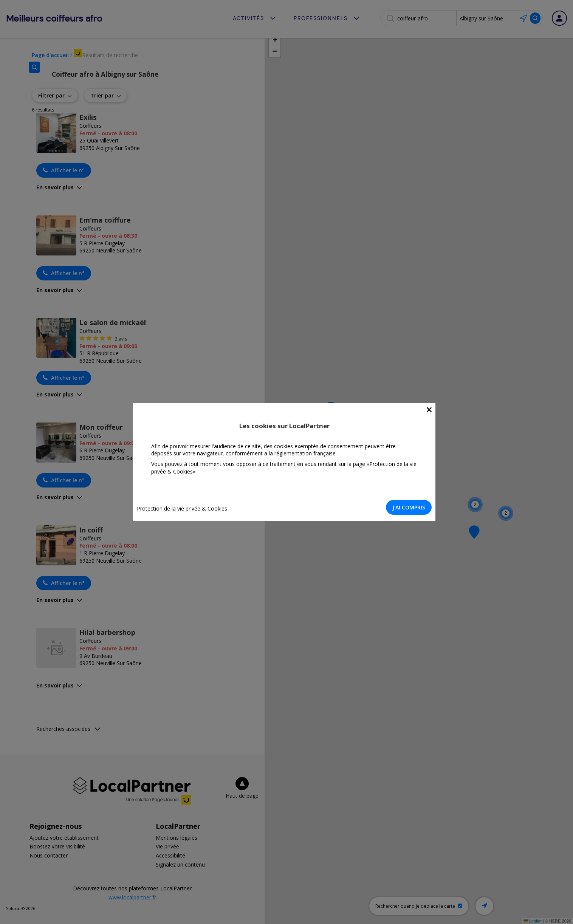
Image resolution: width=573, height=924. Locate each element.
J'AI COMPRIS (411, 507)
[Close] (431, 410)
